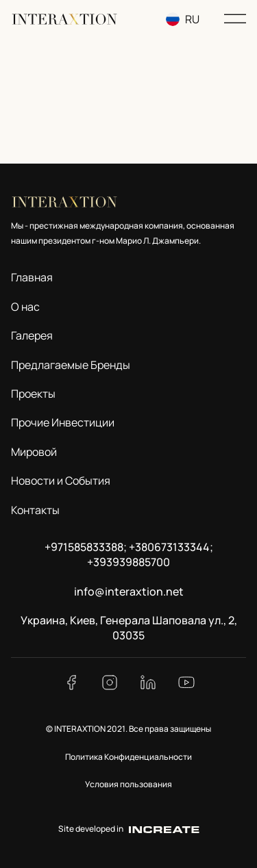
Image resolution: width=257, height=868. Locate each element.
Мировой (34, 452)
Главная (32, 277)
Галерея (32, 335)
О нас (25, 307)
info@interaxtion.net (129, 591)
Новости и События (61, 481)
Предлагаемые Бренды (71, 365)
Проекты (33, 394)
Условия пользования (128, 784)
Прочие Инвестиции (63, 422)
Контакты (35, 510)
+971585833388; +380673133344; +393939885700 (129, 554)
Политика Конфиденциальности (128, 757)
